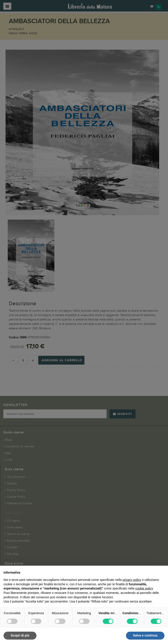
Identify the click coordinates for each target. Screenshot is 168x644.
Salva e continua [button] (145, 635)
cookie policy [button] (144, 588)
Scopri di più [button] (20, 635)
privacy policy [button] (132, 580)
